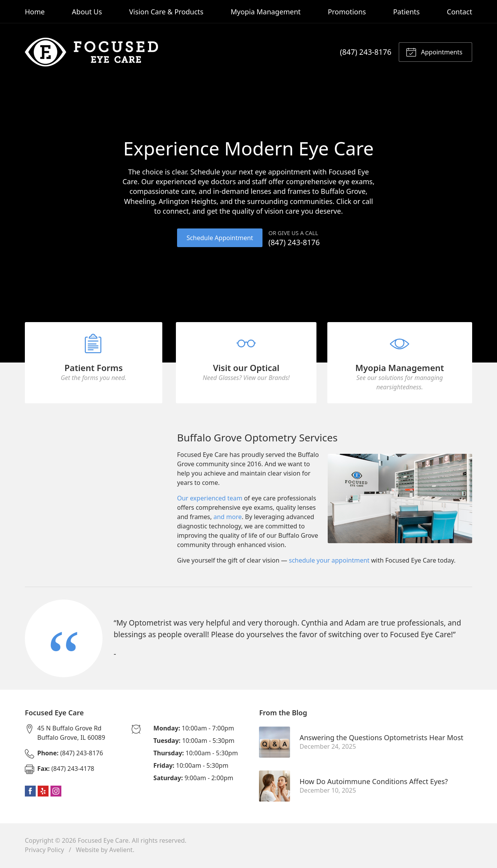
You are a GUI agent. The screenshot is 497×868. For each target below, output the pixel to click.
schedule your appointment (329, 562)
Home (35, 12)
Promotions (347, 12)
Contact (460, 12)
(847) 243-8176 (366, 52)
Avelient (121, 851)
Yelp (43, 792)
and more (228, 518)
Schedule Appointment (220, 238)
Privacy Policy (44, 851)
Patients (406, 12)
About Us (87, 12)
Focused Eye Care (103, 842)
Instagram (56, 792)
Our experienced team (210, 500)
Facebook (30, 792)
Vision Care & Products (166, 12)
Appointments (434, 52)
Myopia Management (266, 12)
